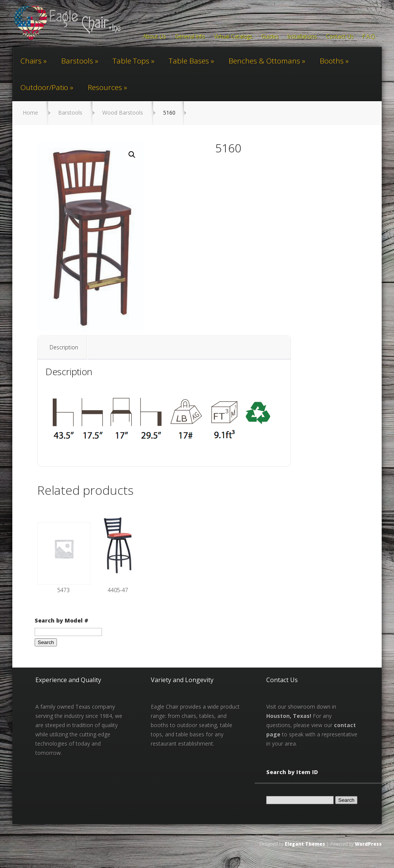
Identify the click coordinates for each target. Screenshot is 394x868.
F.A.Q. (369, 37)
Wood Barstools (123, 113)
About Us (155, 37)
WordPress (368, 844)
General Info (190, 37)
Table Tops (131, 61)
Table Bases (189, 61)
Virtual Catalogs (233, 37)
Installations (302, 37)
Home (30, 113)
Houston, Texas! (289, 716)
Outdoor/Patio (44, 87)
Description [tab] (64, 347)
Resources (105, 87)
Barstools (77, 61)
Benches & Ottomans (264, 61)
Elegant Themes (305, 844)
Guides (270, 37)
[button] (132, 155)
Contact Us (340, 37)
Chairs (31, 61)
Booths (332, 61)
